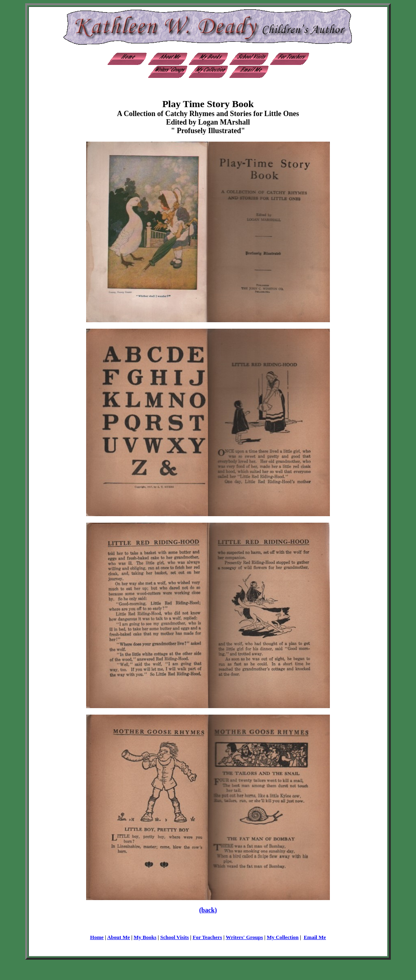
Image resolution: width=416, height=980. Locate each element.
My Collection (283, 937)
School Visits (174, 937)
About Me (119, 937)
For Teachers (207, 937)
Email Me (315, 937)
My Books (145, 937)
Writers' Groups (245, 937)
